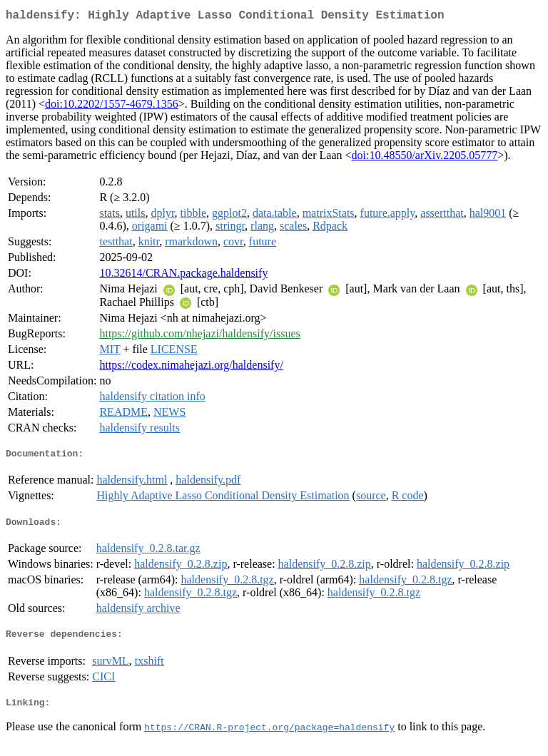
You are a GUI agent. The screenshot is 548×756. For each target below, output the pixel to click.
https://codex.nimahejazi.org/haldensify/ (191, 368)
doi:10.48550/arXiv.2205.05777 (425, 158)
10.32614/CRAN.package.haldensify (183, 276)
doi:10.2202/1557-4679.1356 (112, 107)
